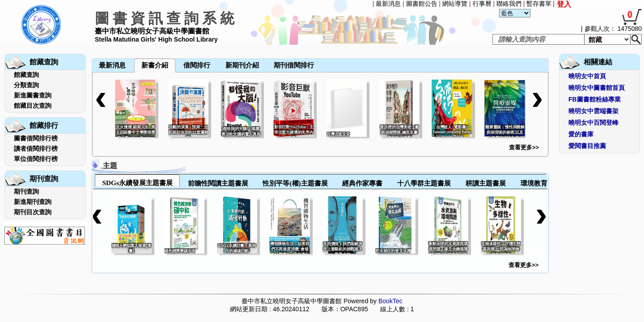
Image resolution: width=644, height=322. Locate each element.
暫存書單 (539, 4)
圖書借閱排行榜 (36, 138)
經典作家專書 (362, 183)
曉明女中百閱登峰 (593, 123)
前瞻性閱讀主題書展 (218, 183)
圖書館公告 (422, 4)
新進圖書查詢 (33, 95)
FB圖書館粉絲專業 (595, 99)
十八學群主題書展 (424, 183)
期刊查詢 (26, 191)
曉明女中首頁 (587, 76)
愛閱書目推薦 (587, 146)
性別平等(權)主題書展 (295, 183)
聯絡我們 (509, 4)
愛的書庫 (581, 134)
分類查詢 (26, 85)
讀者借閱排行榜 (36, 148)
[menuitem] (93, 46)
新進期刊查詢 (33, 202)
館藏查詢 (26, 75)
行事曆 (482, 4)
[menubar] (115, 46)
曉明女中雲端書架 (593, 111)
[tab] (137, 180)
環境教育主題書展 (547, 183)
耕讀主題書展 (486, 183)
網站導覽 (455, 4)
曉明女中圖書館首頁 (597, 88)
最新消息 (388, 4)
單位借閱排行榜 (36, 159)
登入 (564, 4)
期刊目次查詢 (33, 212)
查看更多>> (524, 147)
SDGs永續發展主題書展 (137, 183)
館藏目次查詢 (33, 106)
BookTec (390, 301)
